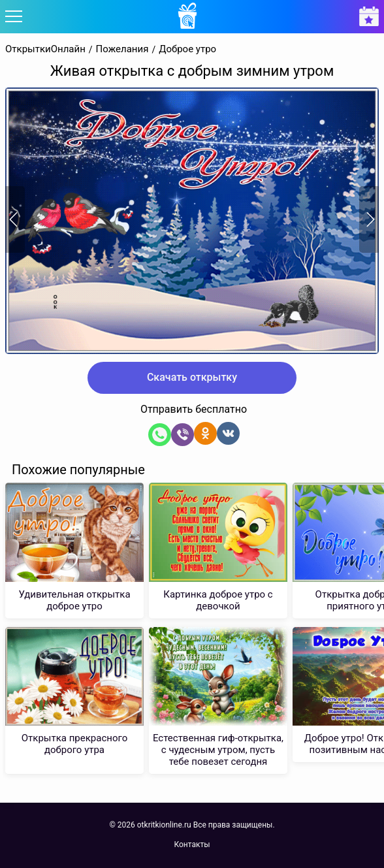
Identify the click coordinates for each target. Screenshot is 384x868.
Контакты (192, 844)
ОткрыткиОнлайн (45, 49)
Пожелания (122, 49)
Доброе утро (187, 49)
